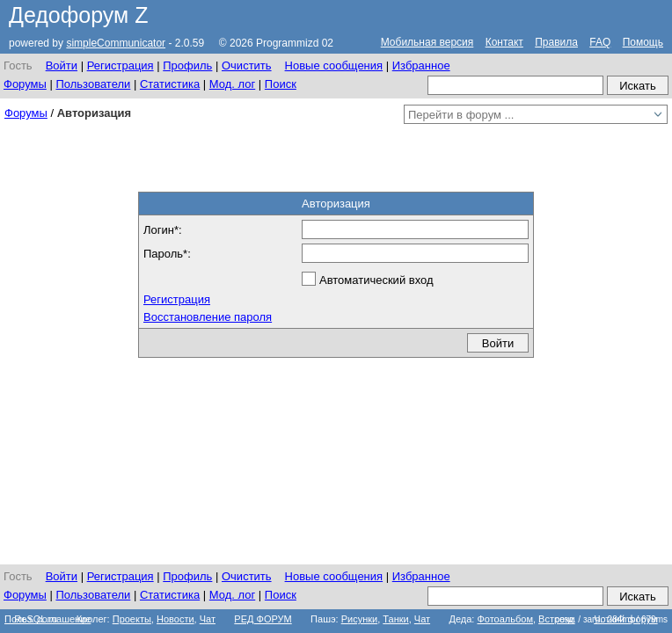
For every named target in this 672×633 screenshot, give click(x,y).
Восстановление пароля (208, 317)
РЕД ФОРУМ (263, 619)
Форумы (25, 84)
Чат (208, 619)
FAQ (600, 42)
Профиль (187, 65)
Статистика (170, 84)
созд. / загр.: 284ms (611, 619)
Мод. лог (232, 84)
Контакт (504, 42)
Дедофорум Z (79, 15)
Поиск (281, 84)
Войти (62, 65)
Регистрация (121, 65)
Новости (175, 619)
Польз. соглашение (47, 619)
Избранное (421, 65)
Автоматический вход (376, 280)
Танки (395, 619)
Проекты (132, 619)
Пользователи (93, 84)
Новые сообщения (334, 65)
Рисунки (360, 619)
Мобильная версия (427, 42)
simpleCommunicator (116, 43)
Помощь (643, 42)
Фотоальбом (505, 619)
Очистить (247, 65)
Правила (556, 42)
